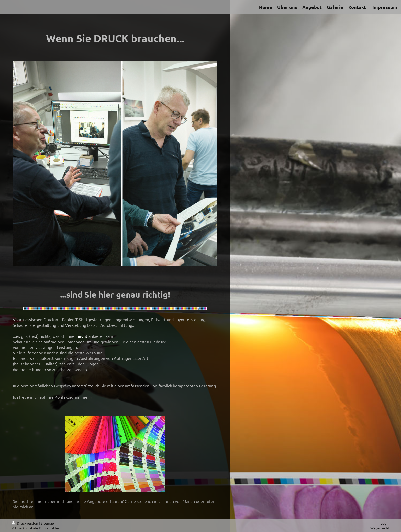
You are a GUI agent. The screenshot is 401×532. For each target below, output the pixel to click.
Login (385, 523)
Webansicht (380, 528)
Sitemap (47, 523)
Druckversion (25, 523)
